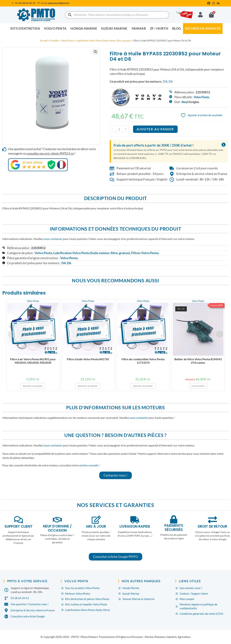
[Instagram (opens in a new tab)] (214, 3)
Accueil (44, 41)
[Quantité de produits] (119, 129)
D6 (171, 81)
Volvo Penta (67, 41)
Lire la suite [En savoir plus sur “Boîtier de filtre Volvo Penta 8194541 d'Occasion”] (198, 386)
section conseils (89, 465)
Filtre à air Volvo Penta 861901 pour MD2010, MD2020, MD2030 (33, 361)
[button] (95, 52)
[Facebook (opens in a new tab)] (209, 3)
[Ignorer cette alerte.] (223, 145)
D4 (165, 81)
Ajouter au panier (155, 129)
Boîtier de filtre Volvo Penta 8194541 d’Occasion (198, 361)
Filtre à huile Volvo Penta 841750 (88, 359)
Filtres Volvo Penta (145, 253)
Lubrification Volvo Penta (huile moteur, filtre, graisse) (103, 41)
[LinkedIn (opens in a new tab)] (218, 3)
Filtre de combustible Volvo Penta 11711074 (143, 361)
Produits (54, 41)
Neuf (185, 102)
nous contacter (53, 239)
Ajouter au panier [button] (33, 386)
